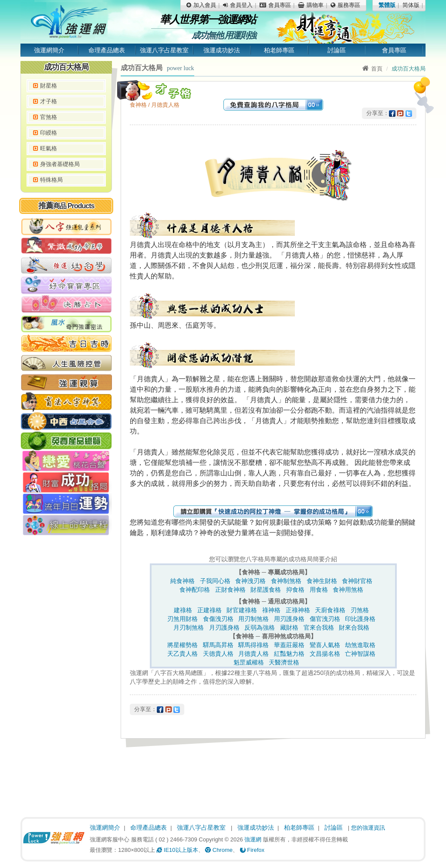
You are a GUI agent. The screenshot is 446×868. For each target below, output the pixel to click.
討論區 (337, 50)
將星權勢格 (182, 645)
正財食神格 (230, 590)
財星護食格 (266, 590)
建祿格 (183, 610)
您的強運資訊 (368, 828)
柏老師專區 (279, 50)
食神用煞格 (348, 590)
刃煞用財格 (182, 619)
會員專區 (394, 50)
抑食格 (295, 590)
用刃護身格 (289, 619)
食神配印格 (195, 590)
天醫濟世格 (284, 662)
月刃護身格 (224, 627)
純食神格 (182, 581)
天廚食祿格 (330, 610)
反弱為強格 (260, 627)
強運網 (253, 839)
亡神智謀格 (360, 654)
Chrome (219, 850)
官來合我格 (319, 627)
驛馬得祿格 (253, 645)
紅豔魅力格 (289, 654)
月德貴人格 (253, 654)
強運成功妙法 (222, 50)
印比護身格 (360, 619)
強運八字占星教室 (164, 50)
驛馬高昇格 (218, 645)
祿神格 (271, 610)
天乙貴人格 (182, 654)
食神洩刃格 (250, 581)
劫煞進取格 (360, 645)
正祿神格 (298, 610)
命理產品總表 (107, 50)
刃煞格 (360, 610)
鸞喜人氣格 (325, 645)
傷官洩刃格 (325, 619)
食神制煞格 (286, 581)
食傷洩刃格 (218, 619)
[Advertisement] (66, 673)
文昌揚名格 (325, 654)
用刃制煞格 (253, 619)
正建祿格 (209, 610)
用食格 (319, 590)
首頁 (372, 69)
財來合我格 (354, 627)
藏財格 (289, 627)
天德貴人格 (218, 654)
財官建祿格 (242, 610)
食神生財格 (322, 581)
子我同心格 (215, 581)
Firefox (252, 850)
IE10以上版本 (177, 850)
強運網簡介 (49, 50)
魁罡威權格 (249, 662)
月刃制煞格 (189, 627)
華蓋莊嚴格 (289, 645)
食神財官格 (357, 581)
